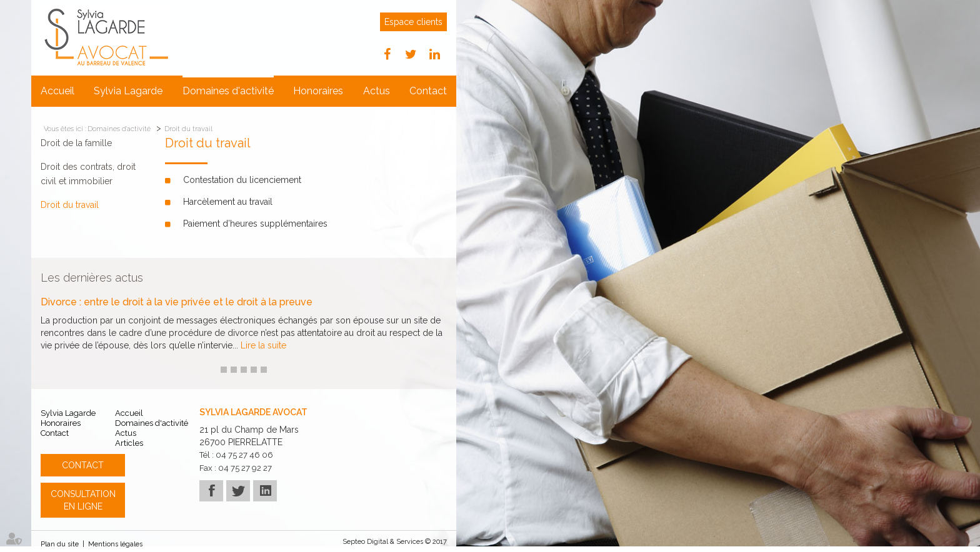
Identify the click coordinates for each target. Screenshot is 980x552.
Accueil (57, 91)
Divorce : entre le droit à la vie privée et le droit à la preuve (177, 302)
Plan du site (60, 544)
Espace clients (413, 22)
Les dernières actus (92, 278)
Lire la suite (263, 345)
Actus (377, 91)
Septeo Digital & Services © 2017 (395, 542)
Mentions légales (115, 544)
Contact (428, 91)
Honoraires (318, 91)
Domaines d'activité (228, 91)
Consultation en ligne (83, 500)
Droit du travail (188, 129)
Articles (129, 443)
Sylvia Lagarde (128, 91)
